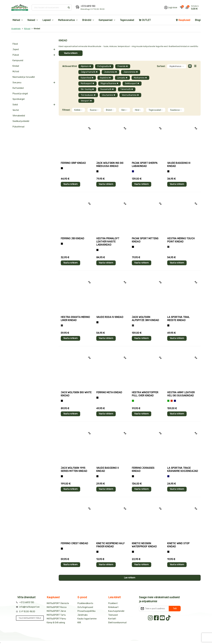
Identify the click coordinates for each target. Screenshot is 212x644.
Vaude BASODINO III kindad (179, 165)
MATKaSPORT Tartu (56, 615)
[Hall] (168, 247)
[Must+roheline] (168, 325)
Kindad (16, 66)
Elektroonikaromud (117, 623)
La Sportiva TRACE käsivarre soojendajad (183, 469)
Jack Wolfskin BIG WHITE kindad (76, 394)
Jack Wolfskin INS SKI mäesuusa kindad (110, 165)
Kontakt (112, 619)
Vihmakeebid (19, 116)
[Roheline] (133, 401)
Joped (16, 49)
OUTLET (145, 20)
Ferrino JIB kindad (73, 238)
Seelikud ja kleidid (21, 121)
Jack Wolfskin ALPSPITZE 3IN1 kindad (145, 319)
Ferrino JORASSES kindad (143, 469)
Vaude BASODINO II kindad (107, 469)
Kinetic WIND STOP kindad (178, 545)
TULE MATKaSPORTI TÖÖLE (30, 618)
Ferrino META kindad (109, 392)
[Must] (97, 171)
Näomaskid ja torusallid (24, 77)
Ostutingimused (85, 607)
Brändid (87, 20)
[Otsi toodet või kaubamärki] (49, 7)
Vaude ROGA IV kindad (110, 317)
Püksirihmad (18, 127)
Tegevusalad (127, 20)
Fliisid (15, 44)
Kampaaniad (106, 20)
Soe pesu (17, 83)
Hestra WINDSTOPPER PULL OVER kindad (145, 394)
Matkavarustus (66, 20)
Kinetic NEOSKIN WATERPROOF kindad (144, 545)
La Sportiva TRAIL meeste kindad (178, 319)
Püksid (16, 55)
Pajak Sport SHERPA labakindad (145, 165)
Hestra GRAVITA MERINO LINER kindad (75, 319)
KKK (79, 623)
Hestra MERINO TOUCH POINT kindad (181, 240)
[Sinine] (133, 171)
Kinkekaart (113, 607)
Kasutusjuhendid (116, 611)
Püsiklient (113, 603)
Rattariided (18, 88)
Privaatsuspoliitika (86, 611)
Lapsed (47, 20)
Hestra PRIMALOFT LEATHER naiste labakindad (108, 242)
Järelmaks (83, 615)
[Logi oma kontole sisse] (171, 7)
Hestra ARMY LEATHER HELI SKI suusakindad (181, 394)
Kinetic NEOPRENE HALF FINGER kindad (110, 545)
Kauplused (183, 20)
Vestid (16, 110)
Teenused (113, 615)
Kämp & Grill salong (56, 623)
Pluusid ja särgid (20, 94)
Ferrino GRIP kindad (73, 163)
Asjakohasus (177, 66)
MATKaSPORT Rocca (57, 607)
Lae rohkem (130, 578)
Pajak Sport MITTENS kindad (145, 240)
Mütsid (16, 72)
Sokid (15, 105)
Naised (31, 20)
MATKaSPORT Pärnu (56, 619)
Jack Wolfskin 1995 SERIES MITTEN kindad (74, 469)
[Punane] (172, 401)
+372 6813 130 (88, 6)
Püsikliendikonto (85, 603)
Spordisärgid (19, 99)
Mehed (16, 20)
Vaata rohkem (71, 53)
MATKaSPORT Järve (56, 611)
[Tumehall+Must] (62, 168)
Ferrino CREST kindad (74, 543)
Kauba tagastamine (87, 619)
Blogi (198, 20)
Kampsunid (18, 60)
